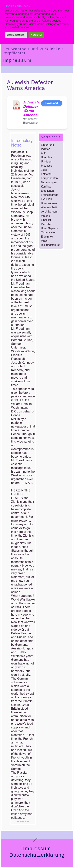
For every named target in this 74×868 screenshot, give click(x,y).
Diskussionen (49, 204)
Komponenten (49, 178)
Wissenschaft (49, 208)
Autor (44, 153)
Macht (45, 241)
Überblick (47, 158)
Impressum (17, 60)
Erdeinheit (47, 237)
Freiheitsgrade (50, 195)
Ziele (44, 170)
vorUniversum (49, 212)
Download (52, 103)
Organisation (49, 233)
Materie (45, 216)
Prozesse (47, 166)
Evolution (46, 199)
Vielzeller (46, 224)
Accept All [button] (36, 35)
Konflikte (46, 187)
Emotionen (47, 191)
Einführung (47, 145)
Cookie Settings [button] (16, 35)
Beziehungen (49, 183)
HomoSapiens (49, 229)
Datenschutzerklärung (37, 855)
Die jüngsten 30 (50, 245)
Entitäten (46, 174)
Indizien (46, 149)
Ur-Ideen (46, 162)
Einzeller (46, 220)
